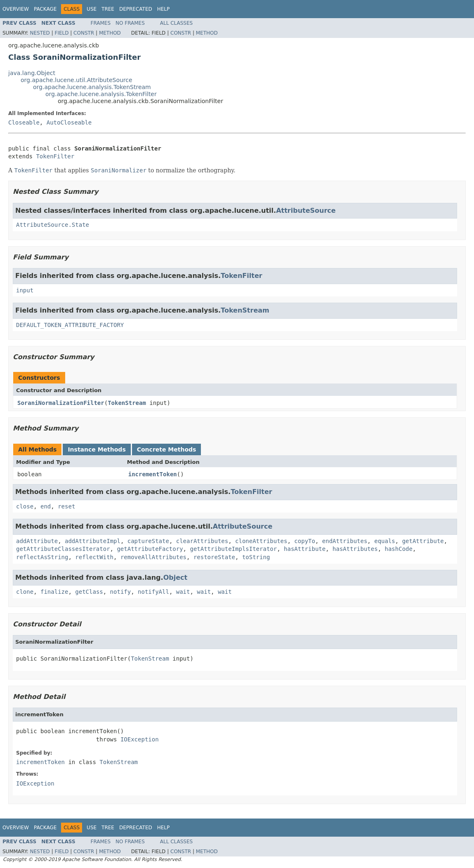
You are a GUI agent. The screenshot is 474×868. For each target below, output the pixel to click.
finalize (54, 592)
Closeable (24, 122)
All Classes (176, 23)
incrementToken (153, 474)
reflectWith (94, 557)
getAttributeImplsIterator (233, 549)
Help (164, 9)
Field (61, 33)
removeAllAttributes (153, 557)
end (46, 506)
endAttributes (345, 541)
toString (256, 557)
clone (25, 592)
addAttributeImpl (93, 541)
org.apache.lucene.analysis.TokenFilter (101, 94)
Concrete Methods (167, 449)
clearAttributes (202, 541)
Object (176, 577)
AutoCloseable (69, 122)
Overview (16, 9)
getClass (89, 592)
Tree (108, 9)
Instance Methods (97, 449)
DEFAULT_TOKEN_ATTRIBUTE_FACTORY (70, 325)
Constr (84, 33)
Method (110, 33)
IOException (140, 739)
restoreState (214, 557)
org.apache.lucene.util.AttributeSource (77, 80)
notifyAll (153, 592)
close (25, 506)
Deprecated (136, 9)
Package (45, 9)
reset (66, 506)
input (25, 290)
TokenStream (245, 310)
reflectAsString (42, 557)
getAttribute (423, 541)
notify (121, 592)
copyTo (305, 541)
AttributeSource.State (53, 225)
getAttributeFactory (150, 549)
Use (92, 9)
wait (183, 592)
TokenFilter (55, 156)
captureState (148, 541)
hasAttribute (305, 549)
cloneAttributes (261, 541)
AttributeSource (306, 211)
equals (385, 541)
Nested (40, 33)
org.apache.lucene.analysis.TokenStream (92, 87)
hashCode (398, 549)
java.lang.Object (32, 73)
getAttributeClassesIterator (63, 549)
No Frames (130, 23)
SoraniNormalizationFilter (61, 403)
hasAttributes (355, 549)
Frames (101, 23)
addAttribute (37, 541)
